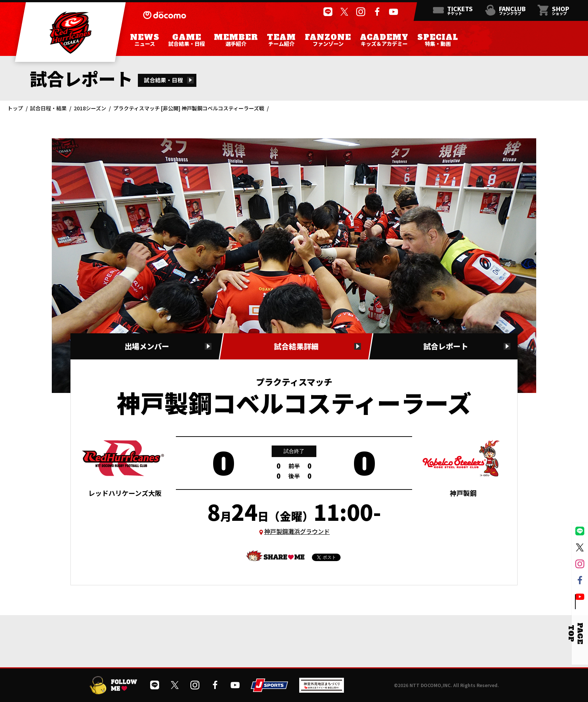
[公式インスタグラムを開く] (361, 12)
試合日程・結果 (48, 108)
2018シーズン (90, 108)
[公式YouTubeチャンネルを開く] (393, 12)
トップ (15, 108)
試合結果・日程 (163, 80)
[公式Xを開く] (344, 12)
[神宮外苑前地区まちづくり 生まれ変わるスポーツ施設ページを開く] (322, 690)
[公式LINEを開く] (328, 12)
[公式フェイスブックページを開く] (377, 12)
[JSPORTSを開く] (269, 689)
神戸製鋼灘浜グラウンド (297, 531)
